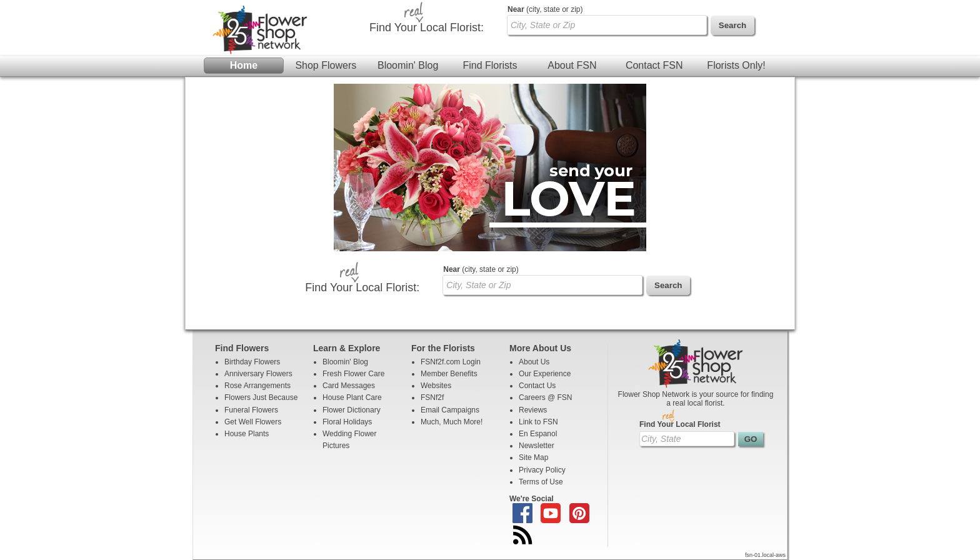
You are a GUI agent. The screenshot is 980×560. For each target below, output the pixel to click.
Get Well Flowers (253, 422)
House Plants (247, 434)
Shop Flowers (326, 65)
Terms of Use (541, 482)
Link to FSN (538, 422)
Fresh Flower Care (353, 374)
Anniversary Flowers (258, 374)
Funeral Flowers (251, 410)
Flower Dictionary (352, 410)
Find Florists (490, 65)
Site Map (533, 457)
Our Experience (545, 374)
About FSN (572, 65)
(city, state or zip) (545, 9)
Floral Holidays (347, 422)
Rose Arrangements (257, 386)
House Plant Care (352, 397)
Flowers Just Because (261, 397)
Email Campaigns (450, 410)
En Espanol (538, 434)
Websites (436, 386)
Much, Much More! (452, 422)
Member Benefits (449, 374)
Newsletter (537, 446)
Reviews (533, 410)
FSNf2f (432, 397)
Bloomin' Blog (408, 65)
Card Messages (349, 386)
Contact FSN (654, 65)
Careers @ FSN (546, 397)
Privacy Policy (542, 470)
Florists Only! (736, 65)
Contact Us (537, 386)
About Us (534, 362)
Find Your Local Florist (680, 424)
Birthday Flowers (252, 362)
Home (244, 65)
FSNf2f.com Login (451, 362)
